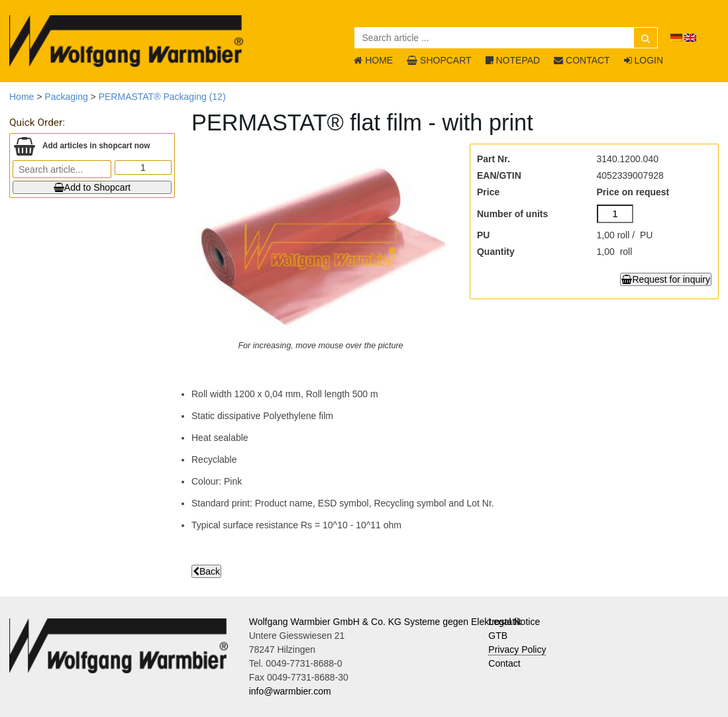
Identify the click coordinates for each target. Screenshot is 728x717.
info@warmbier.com (290, 691)
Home (22, 97)
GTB (498, 636)
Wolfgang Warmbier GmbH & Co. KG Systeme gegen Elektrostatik (386, 622)
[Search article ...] (506, 38)
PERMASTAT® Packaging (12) (162, 97)
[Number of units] (615, 214)
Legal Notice (514, 622)
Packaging (66, 97)
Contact (504, 663)
